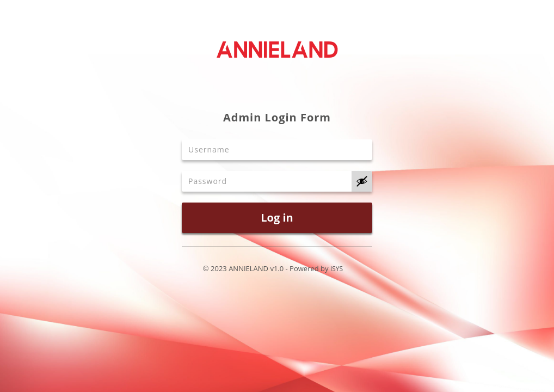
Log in (277, 218)
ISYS (337, 269)
